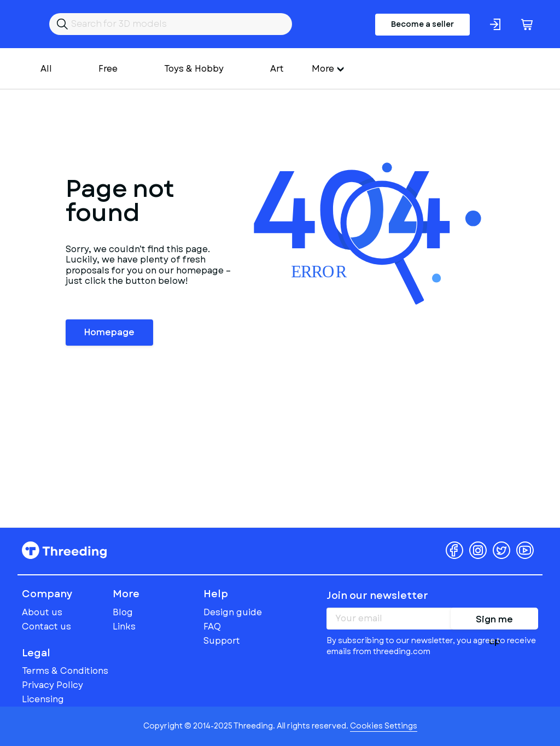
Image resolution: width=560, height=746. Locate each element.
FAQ (212, 626)
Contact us (46, 626)
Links (124, 626)
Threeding (64, 550)
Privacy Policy (52, 685)
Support (222, 641)
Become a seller (422, 24)
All (46, 69)
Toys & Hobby (194, 69)
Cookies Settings (384, 726)
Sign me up (494, 621)
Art (277, 69)
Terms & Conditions (65, 671)
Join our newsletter (377, 596)
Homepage (109, 332)
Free (108, 69)
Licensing (43, 699)
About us (42, 612)
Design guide (233, 612)
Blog (123, 612)
